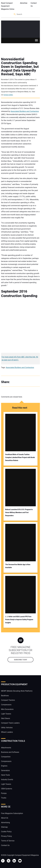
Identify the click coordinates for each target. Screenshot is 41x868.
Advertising (5, 823)
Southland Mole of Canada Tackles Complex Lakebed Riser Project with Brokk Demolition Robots (20, 458)
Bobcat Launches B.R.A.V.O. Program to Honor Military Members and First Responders (19, 513)
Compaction (6, 757)
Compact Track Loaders (10, 723)
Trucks (4, 798)
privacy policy (8, 95)
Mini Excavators (7, 709)
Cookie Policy (6, 832)
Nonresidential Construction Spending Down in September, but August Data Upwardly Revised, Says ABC (20, 67)
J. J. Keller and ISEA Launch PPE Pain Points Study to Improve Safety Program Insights (19, 620)
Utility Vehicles (7, 728)
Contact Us (34, 5)
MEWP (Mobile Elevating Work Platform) (17, 691)
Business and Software (10, 752)
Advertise (24, 3)
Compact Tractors (8, 700)
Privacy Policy (7, 836)
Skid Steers (6, 718)
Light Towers (6, 714)
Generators (5, 771)
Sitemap (4, 827)
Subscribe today (20, 660)
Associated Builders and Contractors (25, 111)
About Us (5, 818)
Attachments (6, 748)
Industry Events (7, 780)
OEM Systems (7, 789)
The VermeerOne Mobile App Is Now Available (18, 566)
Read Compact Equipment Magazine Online (8, 6)
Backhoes (5, 696)
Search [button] (15, 14)
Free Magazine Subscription (12, 813)
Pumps (4, 793)
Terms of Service (8, 841)
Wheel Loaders (7, 732)
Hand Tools (5, 775)
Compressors (6, 705)
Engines (4, 766)
